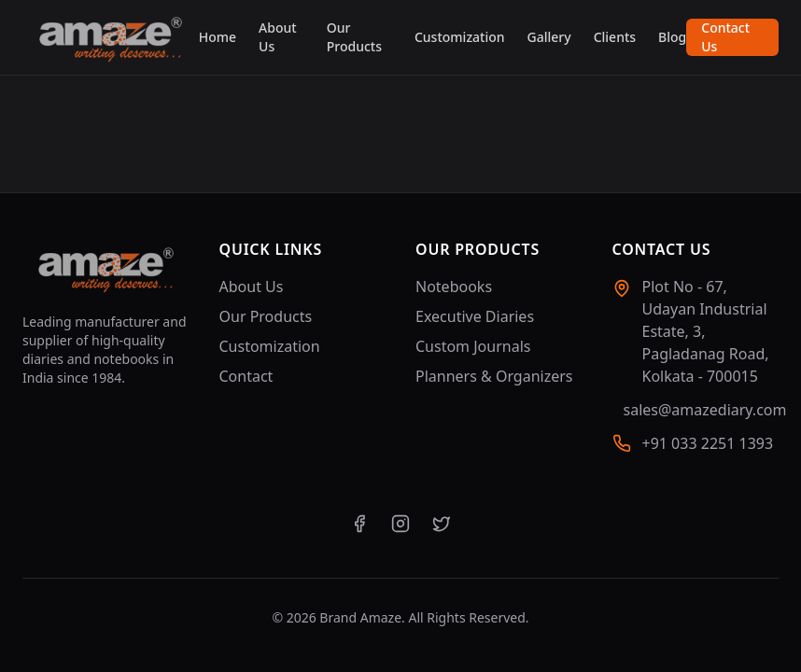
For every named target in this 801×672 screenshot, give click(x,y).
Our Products (354, 37)
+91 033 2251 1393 (708, 443)
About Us (278, 37)
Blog (672, 37)
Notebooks (454, 287)
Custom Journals (473, 346)
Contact (246, 376)
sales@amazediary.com (705, 410)
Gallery (549, 37)
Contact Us (725, 37)
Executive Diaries (475, 316)
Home (218, 37)
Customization (460, 37)
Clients (615, 37)
